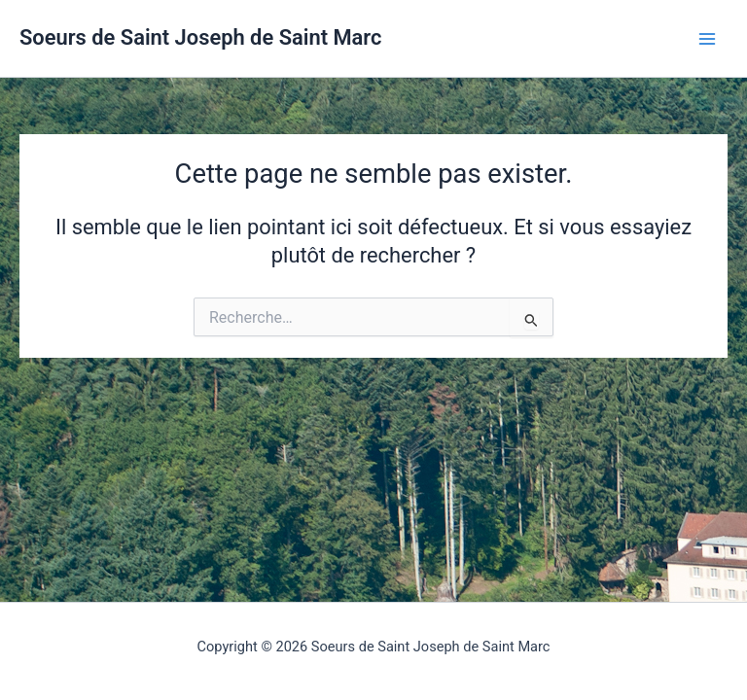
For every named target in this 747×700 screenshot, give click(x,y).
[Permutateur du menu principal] (707, 39)
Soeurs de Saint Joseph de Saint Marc (200, 37)
